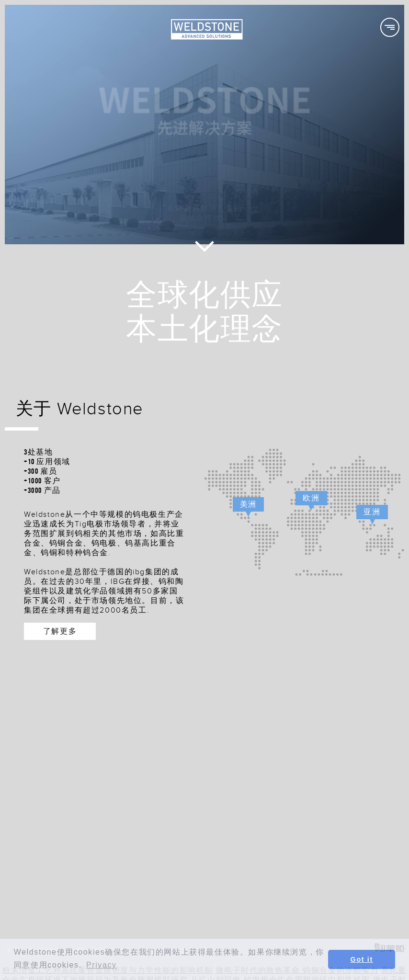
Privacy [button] (102, 965)
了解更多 (60, 631)
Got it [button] (362, 959)
